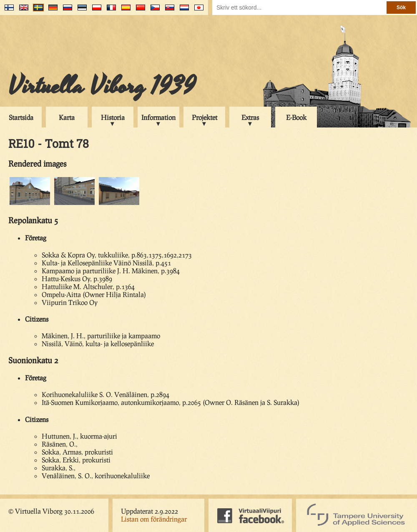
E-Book (296, 117)
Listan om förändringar (154, 519)
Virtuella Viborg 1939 (102, 86)
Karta (67, 117)
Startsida (21, 117)
